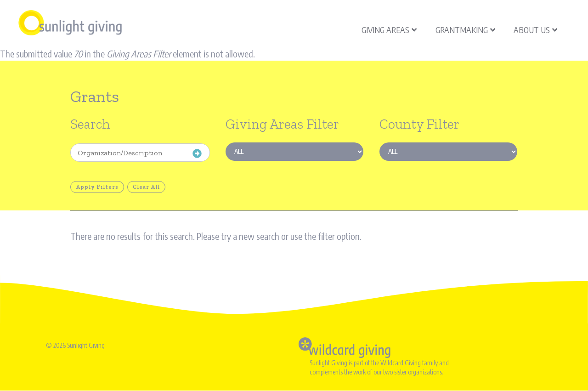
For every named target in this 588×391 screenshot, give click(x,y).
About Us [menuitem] (535, 30)
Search (90, 124)
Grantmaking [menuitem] (465, 30)
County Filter (419, 124)
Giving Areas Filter (282, 124)
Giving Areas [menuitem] (389, 30)
